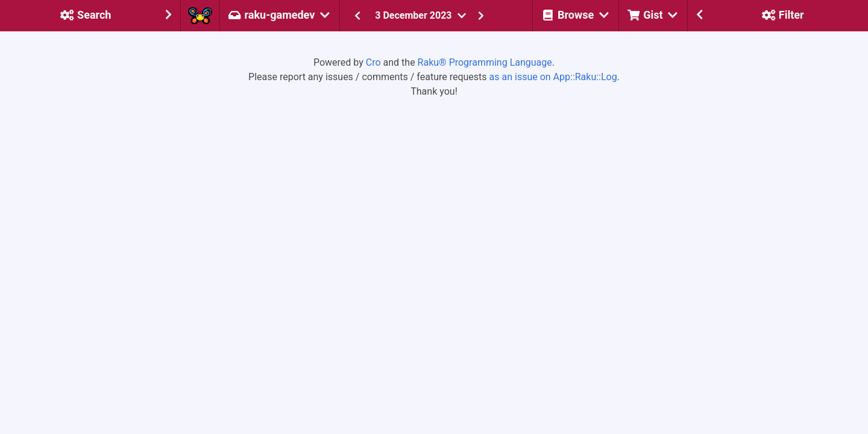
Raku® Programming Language (485, 62)
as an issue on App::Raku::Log (553, 77)
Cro (373, 62)
